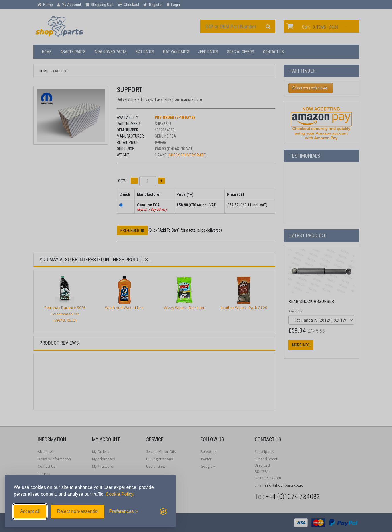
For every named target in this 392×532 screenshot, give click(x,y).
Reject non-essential (78, 511)
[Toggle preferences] (123, 511)
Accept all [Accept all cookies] (30, 511)
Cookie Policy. (120, 494)
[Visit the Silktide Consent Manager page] (163, 511)
